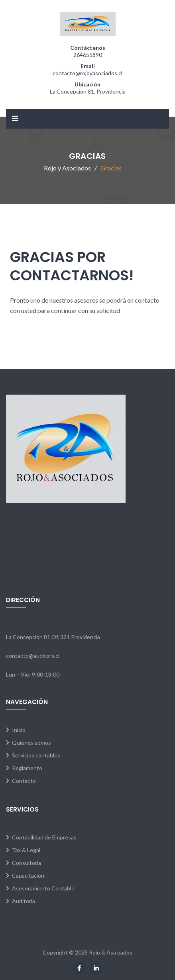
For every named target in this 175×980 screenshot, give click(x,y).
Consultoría (27, 863)
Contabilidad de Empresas (44, 837)
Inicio (19, 730)
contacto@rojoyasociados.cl (87, 73)
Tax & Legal (26, 850)
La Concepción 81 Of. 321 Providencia (53, 637)
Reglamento (27, 768)
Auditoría (24, 901)
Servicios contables (36, 755)
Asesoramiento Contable (43, 888)
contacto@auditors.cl (33, 656)
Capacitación (28, 875)
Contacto (24, 781)
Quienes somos (31, 742)
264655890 (88, 55)
